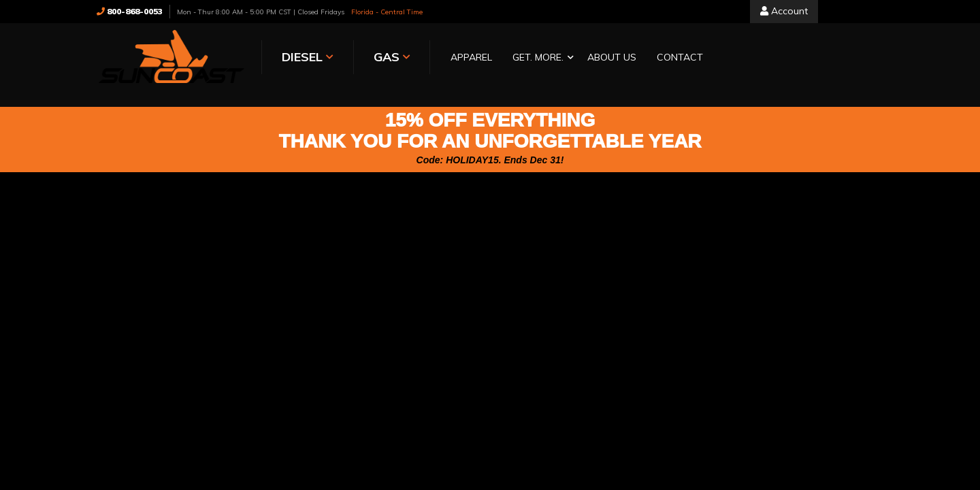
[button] (540, 58)
